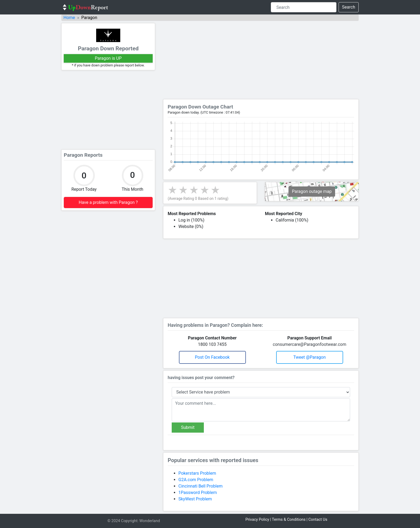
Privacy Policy (257, 520)
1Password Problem (198, 493)
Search (349, 7)
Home (69, 18)
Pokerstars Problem (197, 473)
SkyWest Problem (195, 499)
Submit (188, 427)
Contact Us (318, 520)
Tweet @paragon (310, 357)
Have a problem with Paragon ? (108, 202)
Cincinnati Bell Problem (200, 486)
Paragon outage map (312, 191)
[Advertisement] (108, 110)
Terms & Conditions (289, 520)
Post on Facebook (212, 357)
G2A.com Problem (196, 480)
